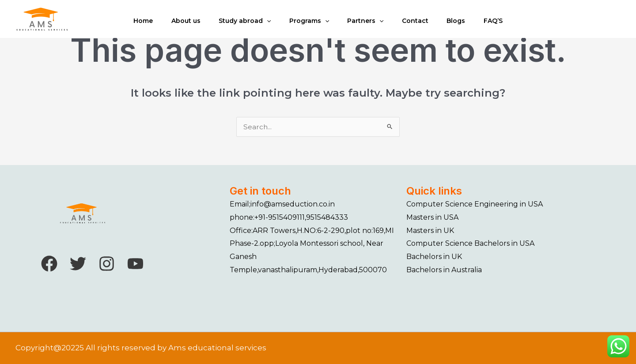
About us (183, 25)
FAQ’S (497, 25)
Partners (366, 25)
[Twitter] (78, 264)
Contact (417, 25)
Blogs (459, 25)
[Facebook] (49, 264)
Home (139, 25)
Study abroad (243, 25)
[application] (265, 25)
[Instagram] (107, 264)
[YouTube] (135, 264)
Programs (308, 25)
